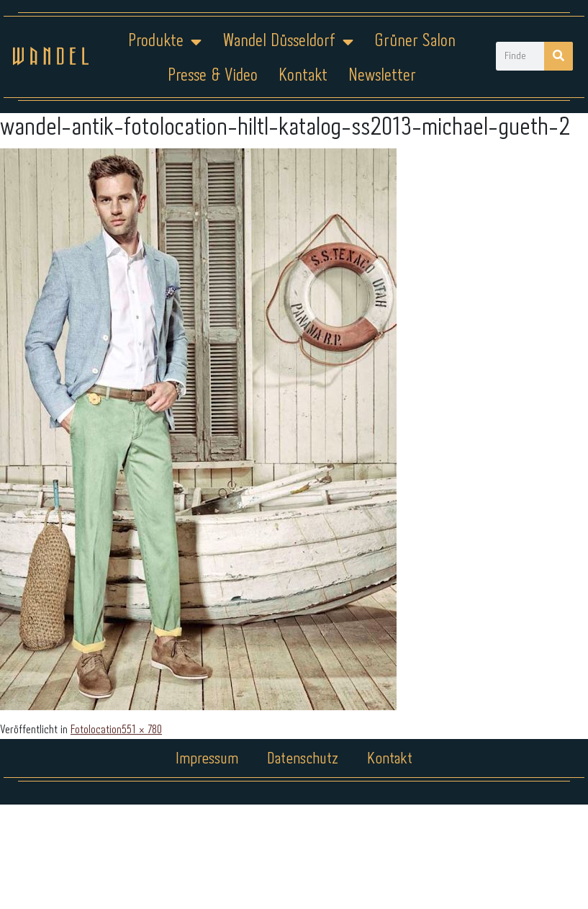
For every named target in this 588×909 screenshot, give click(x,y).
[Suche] (558, 56)
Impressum (207, 759)
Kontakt (303, 76)
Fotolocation (96, 730)
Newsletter (382, 76)
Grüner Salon (415, 41)
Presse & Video (213, 76)
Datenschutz (303, 759)
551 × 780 (142, 730)
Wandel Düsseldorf (288, 42)
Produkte (165, 42)
